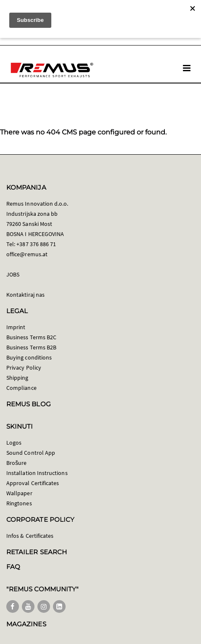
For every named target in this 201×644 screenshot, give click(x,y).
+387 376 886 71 (36, 244)
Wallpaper (19, 493)
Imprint (16, 327)
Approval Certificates (33, 483)
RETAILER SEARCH (37, 552)
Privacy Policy (24, 368)
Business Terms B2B (31, 347)
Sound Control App (31, 453)
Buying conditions (29, 357)
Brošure (17, 463)
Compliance (21, 388)
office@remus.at (27, 254)
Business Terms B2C (31, 337)
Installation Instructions (37, 473)
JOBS (13, 274)
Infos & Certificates (30, 536)
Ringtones (19, 503)
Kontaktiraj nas (25, 295)
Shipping (17, 378)
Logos (14, 443)
